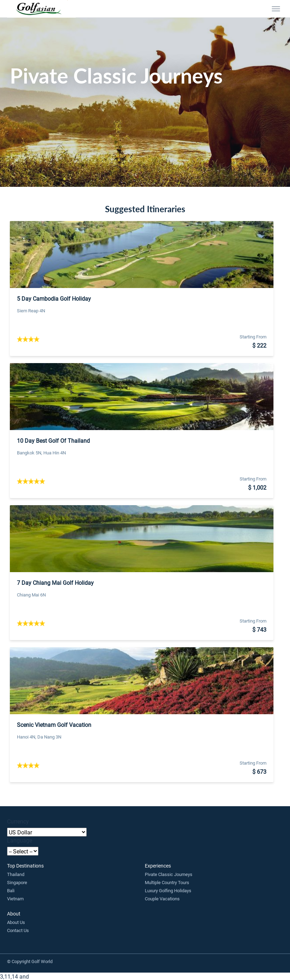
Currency (18, 821)
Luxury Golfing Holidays (168, 890)
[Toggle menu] (276, 9)
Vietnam (15, 899)
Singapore (17, 882)
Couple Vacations (162, 899)
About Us (16, 922)
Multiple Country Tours (167, 882)
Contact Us (18, 930)
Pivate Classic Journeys (169, 874)
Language (20, 840)
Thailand (16, 874)
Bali (11, 890)
